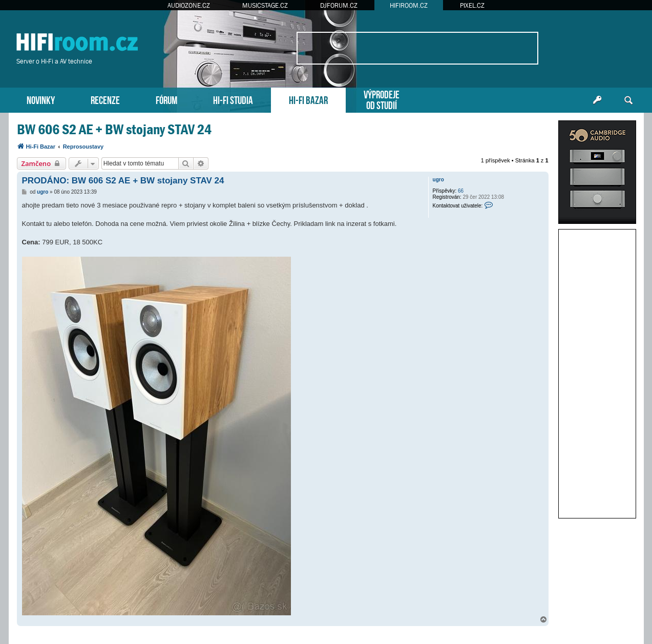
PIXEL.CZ (472, 5)
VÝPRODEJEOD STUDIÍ (382, 99)
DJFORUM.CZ (339, 5)
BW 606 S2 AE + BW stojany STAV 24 (114, 129)
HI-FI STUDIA (233, 99)
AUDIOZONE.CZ (189, 5)
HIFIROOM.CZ (409, 5)
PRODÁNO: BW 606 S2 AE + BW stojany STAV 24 (123, 181)
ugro (438, 180)
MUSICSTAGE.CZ (265, 5)
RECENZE (105, 99)
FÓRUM (166, 99)
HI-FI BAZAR (308, 99)
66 (461, 191)
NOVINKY (41, 99)
